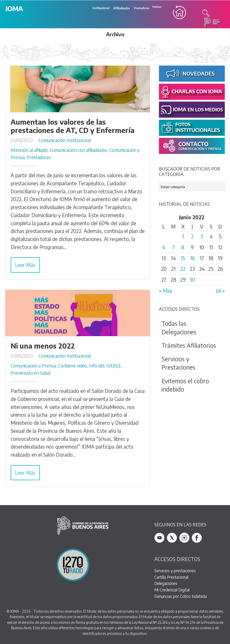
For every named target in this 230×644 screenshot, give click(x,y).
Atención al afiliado (29, 150)
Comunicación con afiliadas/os (79, 150)
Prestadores (39, 157)
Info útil (97, 366)
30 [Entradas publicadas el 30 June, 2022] (192, 280)
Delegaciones (166, 583)
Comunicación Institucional (65, 140)
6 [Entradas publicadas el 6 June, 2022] (164, 247)
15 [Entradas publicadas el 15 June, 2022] (183, 258)
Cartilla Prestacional (171, 577)
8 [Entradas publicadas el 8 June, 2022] (183, 247)
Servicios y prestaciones (175, 571)
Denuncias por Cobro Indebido (181, 596)
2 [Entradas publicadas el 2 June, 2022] (192, 236)
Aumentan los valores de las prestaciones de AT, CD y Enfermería (72, 126)
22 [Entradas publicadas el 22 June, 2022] (183, 269)
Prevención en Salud (30, 373)
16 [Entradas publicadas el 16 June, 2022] (192, 258)
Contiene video (73, 366)
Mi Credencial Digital (172, 590)
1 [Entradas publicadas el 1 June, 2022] (183, 236)
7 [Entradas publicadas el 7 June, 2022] (173, 247)
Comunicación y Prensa (33, 366)
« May (166, 291)
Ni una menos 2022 (43, 346)
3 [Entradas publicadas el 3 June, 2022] (202, 236)
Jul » (220, 291)
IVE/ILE (114, 366)
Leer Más (25, 265)
